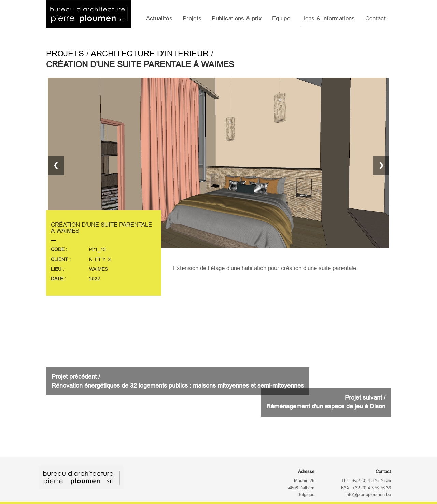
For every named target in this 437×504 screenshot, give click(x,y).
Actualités (159, 19)
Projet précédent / (178, 381)
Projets (192, 19)
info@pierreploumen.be (368, 495)
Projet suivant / (326, 402)
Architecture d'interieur (150, 53)
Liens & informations (328, 19)
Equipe (281, 19)
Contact (376, 19)
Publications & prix (237, 19)
